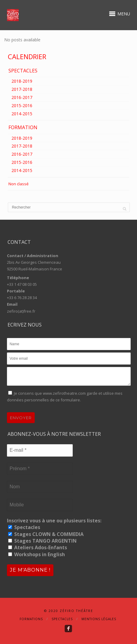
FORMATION (23, 127)
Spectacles (24, 527)
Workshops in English (37, 554)
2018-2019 (22, 81)
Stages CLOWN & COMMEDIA (46, 534)
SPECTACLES (23, 71)
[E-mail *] (40, 450)
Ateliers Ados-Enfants (38, 547)
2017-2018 (22, 89)
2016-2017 (22, 97)
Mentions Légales (99, 619)
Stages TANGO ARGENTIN (42, 541)
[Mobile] (40, 505)
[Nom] (40, 487)
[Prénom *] (40, 469)
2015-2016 (22, 105)
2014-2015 (22, 114)
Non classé (19, 184)
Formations (31, 619)
